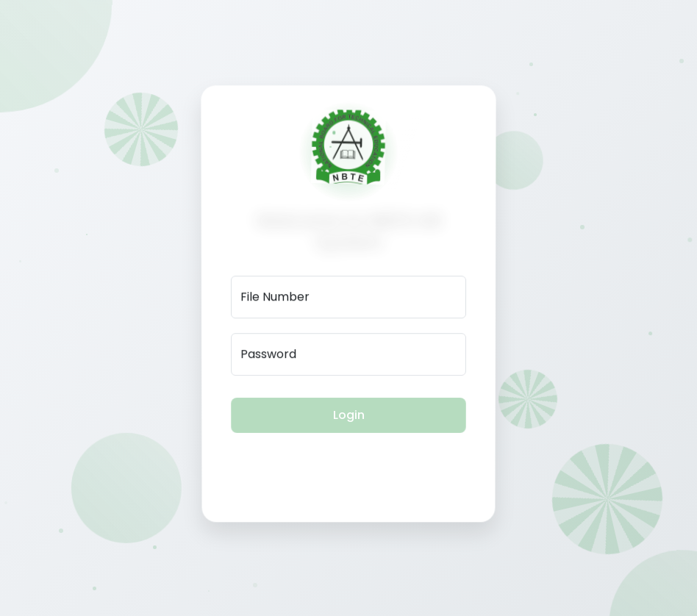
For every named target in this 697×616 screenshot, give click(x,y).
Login (349, 413)
